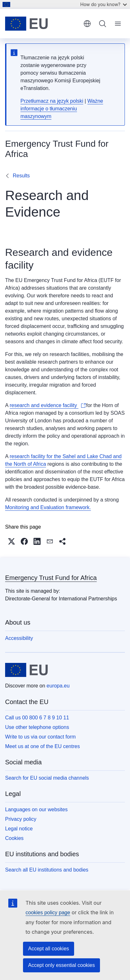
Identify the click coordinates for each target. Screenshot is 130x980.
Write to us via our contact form (40, 737)
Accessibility (19, 638)
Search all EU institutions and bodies (47, 870)
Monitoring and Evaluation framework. (48, 507)
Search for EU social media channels (47, 778)
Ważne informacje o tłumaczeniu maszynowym (62, 109)
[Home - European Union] (42, 24)
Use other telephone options (37, 727)
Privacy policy (21, 819)
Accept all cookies (49, 949)
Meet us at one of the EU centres (42, 746)
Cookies (14, 838)
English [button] (87, 24)
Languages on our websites (36, 809)
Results (21, 176)
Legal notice (19, 829)
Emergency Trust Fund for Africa (51, 578)
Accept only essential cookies (61, 965)
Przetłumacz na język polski (52, 101)
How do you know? (103, 4)
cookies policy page (48, 913)
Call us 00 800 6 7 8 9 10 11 (37, 718)
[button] (11, 541)
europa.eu (58, 686)
